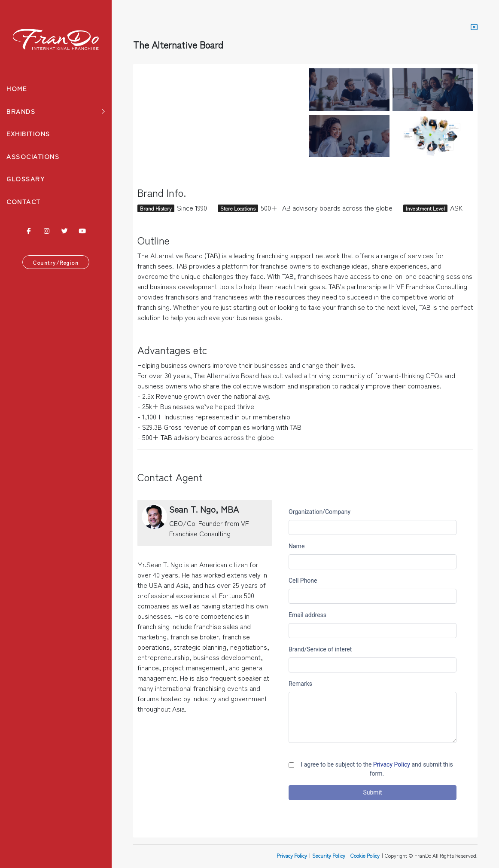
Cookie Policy (365, 855)
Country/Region (56, 262)
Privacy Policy (292, 855)
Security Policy (329, 855)
